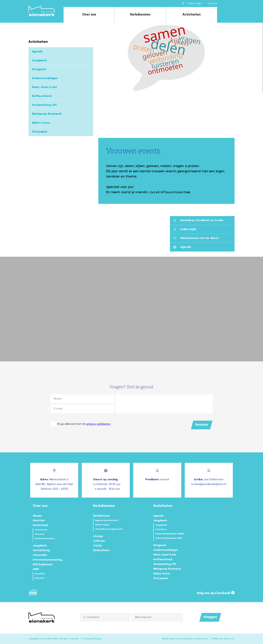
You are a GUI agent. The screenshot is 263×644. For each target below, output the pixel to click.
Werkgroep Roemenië (47, 114)
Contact (212, 4)
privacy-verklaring (98, 424)
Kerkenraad (40, 525)
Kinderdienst (101, 551)
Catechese (161, 530)
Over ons (89, 15)
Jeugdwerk (39, 61)
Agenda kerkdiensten (107, 520)
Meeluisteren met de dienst (196, 238)
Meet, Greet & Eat (44, 87)
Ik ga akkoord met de (84, 424)
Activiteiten (192, 15)
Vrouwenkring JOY (44, 105)
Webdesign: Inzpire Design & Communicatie (185, 639)
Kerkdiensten (140, 15)
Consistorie (41, 530)
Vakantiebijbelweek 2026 (169, 538)
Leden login (192, 3)
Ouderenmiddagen (45, 78)
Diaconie (40, 534)
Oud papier (40, 132)
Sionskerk (40, 574)
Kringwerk (39, 69)
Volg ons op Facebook (216, 593)
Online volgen (102, 525)
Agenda (37, 52)
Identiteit (39, 521)
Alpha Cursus (41, 123)
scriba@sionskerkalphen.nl (209, 484)
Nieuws (37, 516)
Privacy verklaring (92, 639)
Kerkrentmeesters (45, 539)
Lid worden (40, 555)
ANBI (36, 569)
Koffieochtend (42, 96)
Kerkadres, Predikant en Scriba (198, 221)
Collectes (99, 541)
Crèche (98, 546)
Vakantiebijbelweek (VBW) (170, 534)
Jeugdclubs (161, 525)
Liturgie (98, 536)
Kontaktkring (41, 551)
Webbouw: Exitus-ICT (223, 639)
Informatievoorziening (47, 560)
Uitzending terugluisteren (109, 529)
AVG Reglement (43, 565)
